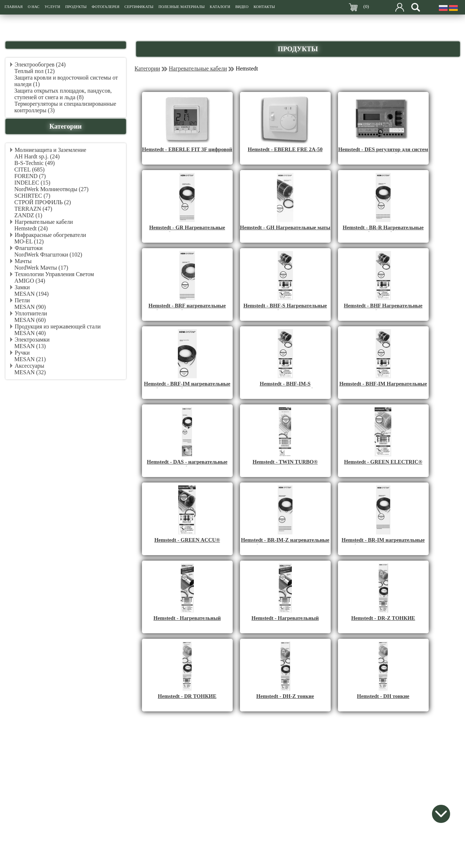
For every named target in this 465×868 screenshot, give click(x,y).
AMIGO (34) (30, 281)
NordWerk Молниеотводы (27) (52, 189)
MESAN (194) (32, 294)
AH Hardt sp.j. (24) (37, 156)
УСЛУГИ (52, 7)
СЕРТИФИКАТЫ (139, 7)
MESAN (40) (30, 333)
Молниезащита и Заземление (51, 150)
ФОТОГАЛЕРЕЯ (106, 7)
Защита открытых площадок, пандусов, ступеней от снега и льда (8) (63, 94)
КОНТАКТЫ (264, 7)
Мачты (23, 261)
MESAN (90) (30, 307)
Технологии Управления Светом (54, 274)
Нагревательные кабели (44, 222)
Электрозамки (32, 340)
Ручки (22, 353)
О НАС (33, 7)
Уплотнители (31, 313)
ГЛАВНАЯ (14, 7)
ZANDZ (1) (28, 215)
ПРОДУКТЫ (76, 7)
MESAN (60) (30, 320)
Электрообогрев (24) (40, 64)
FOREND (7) (30, 176)
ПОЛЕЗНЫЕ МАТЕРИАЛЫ (181, 7)
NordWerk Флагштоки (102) (48, 255)
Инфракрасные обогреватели (50, 235)
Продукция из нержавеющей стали (58, 326)
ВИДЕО (242, 7)
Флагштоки (29, 248)
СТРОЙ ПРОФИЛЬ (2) (43, 202)
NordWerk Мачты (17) (41, 268)
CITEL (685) (30, 169)
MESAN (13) (30, 346)
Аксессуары (30, 366)
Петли (23, 300)
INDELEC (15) (32, 183)
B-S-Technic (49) (35, 163)
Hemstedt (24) (31, 228)
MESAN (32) (30, 372)
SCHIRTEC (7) (32, 196)
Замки (23, 287)
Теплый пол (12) (35, 71)
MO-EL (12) (29, 241)
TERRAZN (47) (33, 209)
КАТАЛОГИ (220, 7)
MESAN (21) (30, 359)
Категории (148, 68)
